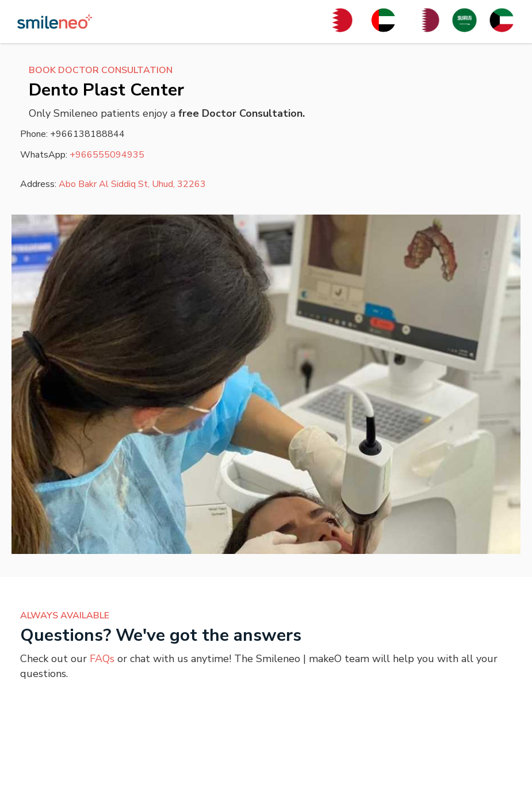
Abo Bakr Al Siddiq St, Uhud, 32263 (132, 184)
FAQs (102, 659)
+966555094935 (107, 155)
